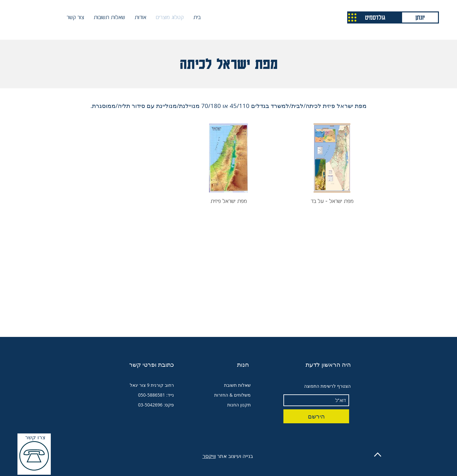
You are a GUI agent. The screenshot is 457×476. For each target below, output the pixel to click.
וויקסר (209, 456)
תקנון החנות (239, 405)
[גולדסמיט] (375, 17)
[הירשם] (316, 416)
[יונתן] (420, 17)
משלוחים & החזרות (232, 395)
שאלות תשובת (237, 385)
